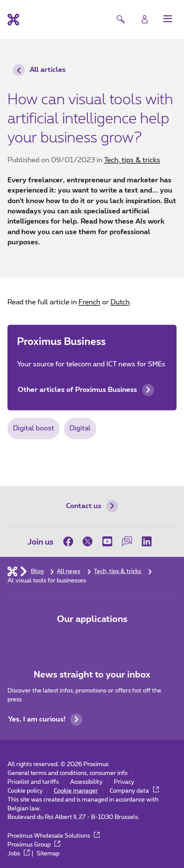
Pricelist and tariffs (33, 782)
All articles (39, 70)
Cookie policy (25, 791)
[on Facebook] (71, 542)
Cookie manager (76, 791)
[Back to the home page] (13, 20)
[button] (168, 19)
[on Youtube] (107, 542)
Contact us (92, 506)
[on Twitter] (88, 542)
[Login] (145, 19)
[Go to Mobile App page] (65, 640)
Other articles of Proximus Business (86, 390)
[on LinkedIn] (147, 542)
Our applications (92, 619)
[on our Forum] (127, 542)
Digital (80, 428)
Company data (134, 791)
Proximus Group (34, 845)
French (89, 302)
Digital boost (34, 428)
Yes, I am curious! (45, 720)
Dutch (120, 302)
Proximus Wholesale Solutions (54, 836)
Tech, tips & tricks (132, 160)
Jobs (19, 854)
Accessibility (86, 782)
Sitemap (48, 854)
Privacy (124, 782)
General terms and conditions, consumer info (68, 773)
